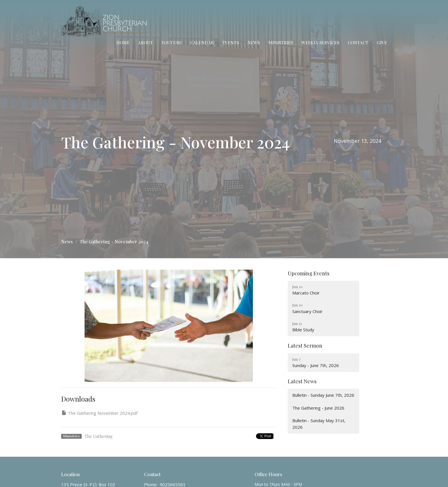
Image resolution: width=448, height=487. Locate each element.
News (254, 43)
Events (231, 43)
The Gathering (99, 436)
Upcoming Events (309, 273)
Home (123, 43)
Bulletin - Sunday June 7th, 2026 (323, 395)
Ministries (281, 43)
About (145, 43)
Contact (358, 43)
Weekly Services (320, 43)
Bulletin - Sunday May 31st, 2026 (319, 424)
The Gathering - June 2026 (318, 408)
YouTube (172, 43)
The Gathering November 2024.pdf (99, 413)
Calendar (202, 43)
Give (382, 43)
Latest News (302, 381)
